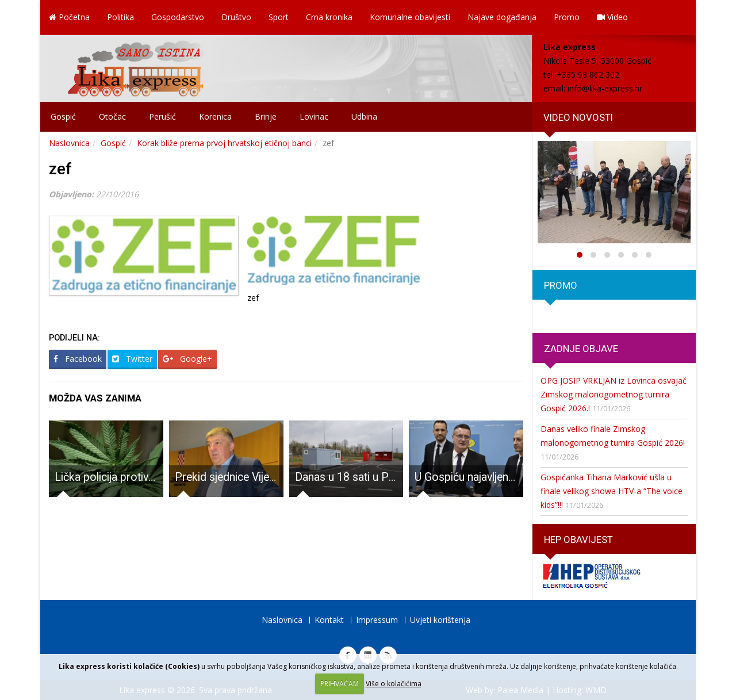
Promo (567, 17)
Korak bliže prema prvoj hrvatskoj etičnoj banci (224, 143)
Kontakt (329, 620)
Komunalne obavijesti (410, 17)
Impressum (377, 620)
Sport (279, 17)
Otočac (112, 116)
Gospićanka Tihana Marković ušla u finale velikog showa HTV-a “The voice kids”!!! (612, 491)
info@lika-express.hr (605, 88)
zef (60, 169)
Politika (120, 17)
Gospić (63, 116)
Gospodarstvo (178, 17)
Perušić (162, 116)
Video (612, 17)
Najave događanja (502, 17)
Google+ (187, 359)
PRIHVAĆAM (340, 684)
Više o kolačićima (394, 684)
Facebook (78, 359)
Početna (69, 17)
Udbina (364, 116)
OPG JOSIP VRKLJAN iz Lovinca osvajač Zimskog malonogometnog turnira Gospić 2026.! (614, 394)
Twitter (132, 359)
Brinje (266, 116)
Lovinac (314, 116)
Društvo (236, 17)
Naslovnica (69, 143)
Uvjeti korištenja (440, 620)
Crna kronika (329, 17)
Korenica (215, 116)
